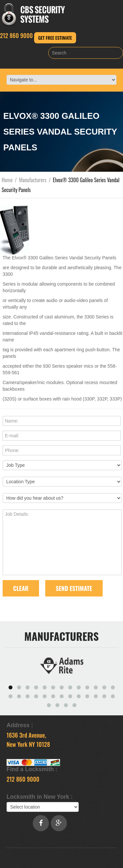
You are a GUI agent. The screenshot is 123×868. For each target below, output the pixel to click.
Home (7, 180)
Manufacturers (33, 180)
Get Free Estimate (55, 38)
